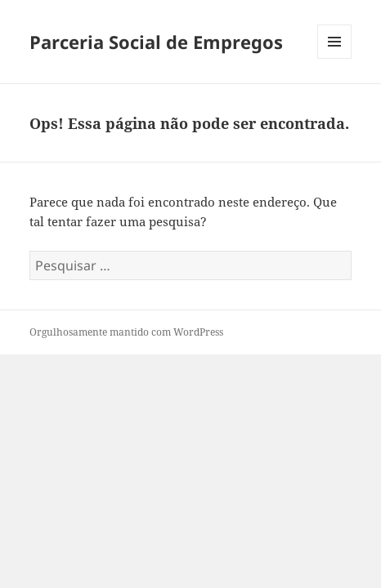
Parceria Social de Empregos (156, 42)
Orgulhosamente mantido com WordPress (126, 332)
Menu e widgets (335, 58)
